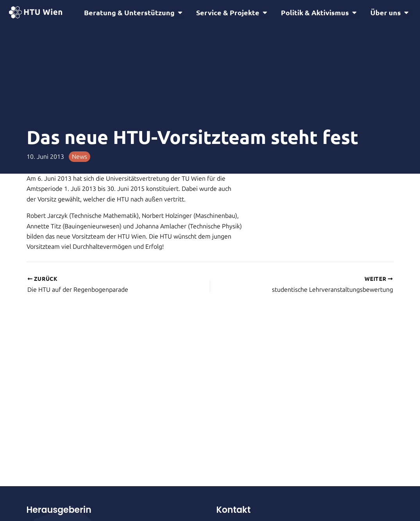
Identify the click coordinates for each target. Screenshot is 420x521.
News (80, 158)
